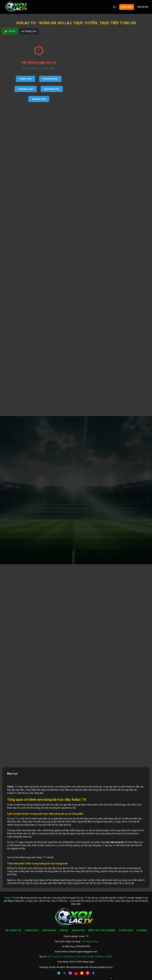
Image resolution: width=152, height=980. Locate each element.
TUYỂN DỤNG (126, 930)
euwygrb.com (26, 89)
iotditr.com (26, 79)
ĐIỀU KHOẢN (49, 930)
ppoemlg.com (52, 89)
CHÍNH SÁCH (32, 930)
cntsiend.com (50, 79)
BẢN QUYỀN (78, 930)
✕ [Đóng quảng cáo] (112, 978)
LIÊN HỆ (64, 930)
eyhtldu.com (39, 99)
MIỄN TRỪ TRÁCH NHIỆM (102, 930)
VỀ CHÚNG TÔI (13, 930)
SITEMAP (142, 930)
